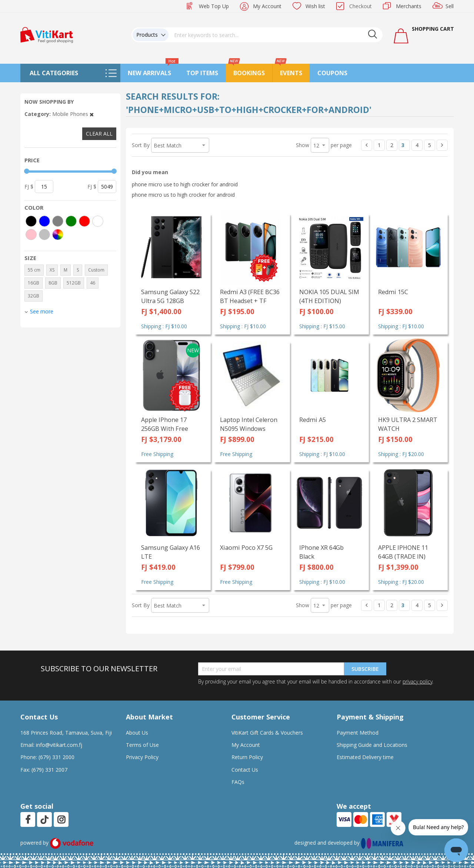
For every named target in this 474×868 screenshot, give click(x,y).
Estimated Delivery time (365, 757)
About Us (137, 733)
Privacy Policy (142, 757)
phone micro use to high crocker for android (185, 184)
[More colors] (58, 235)
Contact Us (245, 770)
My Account (267, 6)
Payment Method (358, 733)
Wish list (315, 6)
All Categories (54, 73)
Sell (450, 6)
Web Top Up (214, 6)
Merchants (409, 6)
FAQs (238, 782)
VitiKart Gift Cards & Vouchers (267, 733)
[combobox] (276, 35)
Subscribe (365, 669)
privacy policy (417, 681)
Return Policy (247, 757)
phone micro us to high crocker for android (183, 195)
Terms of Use (142, 745)
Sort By (141, 145)
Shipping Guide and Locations (372, 745)
